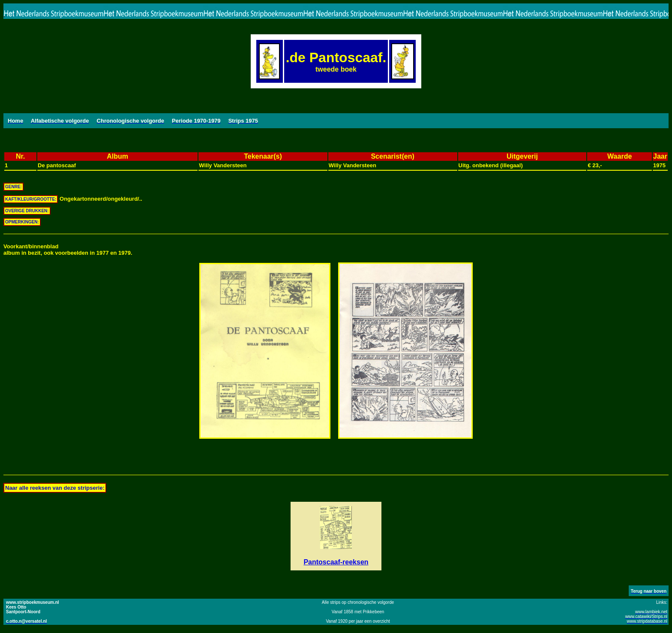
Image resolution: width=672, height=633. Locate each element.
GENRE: (13, 187)
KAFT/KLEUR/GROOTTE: (31, 199)
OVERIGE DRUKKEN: (27, 211)
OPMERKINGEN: (22, 222)
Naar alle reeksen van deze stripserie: (55, 488)
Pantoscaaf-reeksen (336, 562)
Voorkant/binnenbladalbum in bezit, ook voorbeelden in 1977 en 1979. (68, 250)
